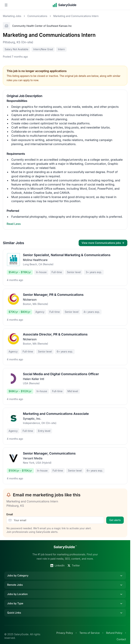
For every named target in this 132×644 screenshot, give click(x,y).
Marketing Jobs (12, 16)
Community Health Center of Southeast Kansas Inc (42, 26)
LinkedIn (57, 565)
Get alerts (115, 520)
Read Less (14, 224)
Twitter (74, 565)
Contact (121, 639)
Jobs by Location (65, 594)
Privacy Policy (65, 633)
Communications (37, 16)
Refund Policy (114, 633)
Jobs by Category (65, 576)
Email (10, 514)
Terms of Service (89, 633)
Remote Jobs (65, 585)
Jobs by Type (65, 603)
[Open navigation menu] (6, 5)
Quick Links (65, 613)
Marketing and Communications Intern (49, 35)
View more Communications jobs (103, 243)
